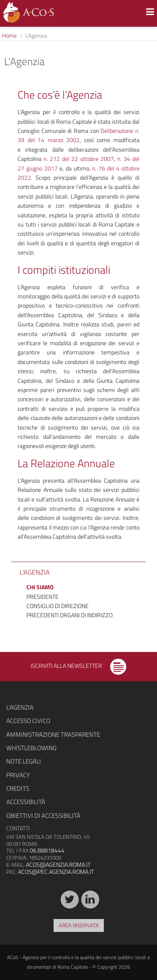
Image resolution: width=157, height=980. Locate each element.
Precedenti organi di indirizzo (69, 615)
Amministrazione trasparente (53, 734)
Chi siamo (40, 587)
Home (9, 35)
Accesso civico (28, 721)
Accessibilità (26, 802)
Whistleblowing (31, 748)
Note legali (24, 761)
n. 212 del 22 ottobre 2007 (78, 159)
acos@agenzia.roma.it (58, 864)
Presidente (42, 597)
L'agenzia (20, 707)
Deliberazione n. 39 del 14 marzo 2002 (78, 135)
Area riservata (79, 925)
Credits (18, 788)
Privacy (18, 775)
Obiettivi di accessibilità (43, 816)
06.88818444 (47, 850)
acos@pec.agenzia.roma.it (56, 872)
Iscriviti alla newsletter (78, 666)
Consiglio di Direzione (58, 606)
